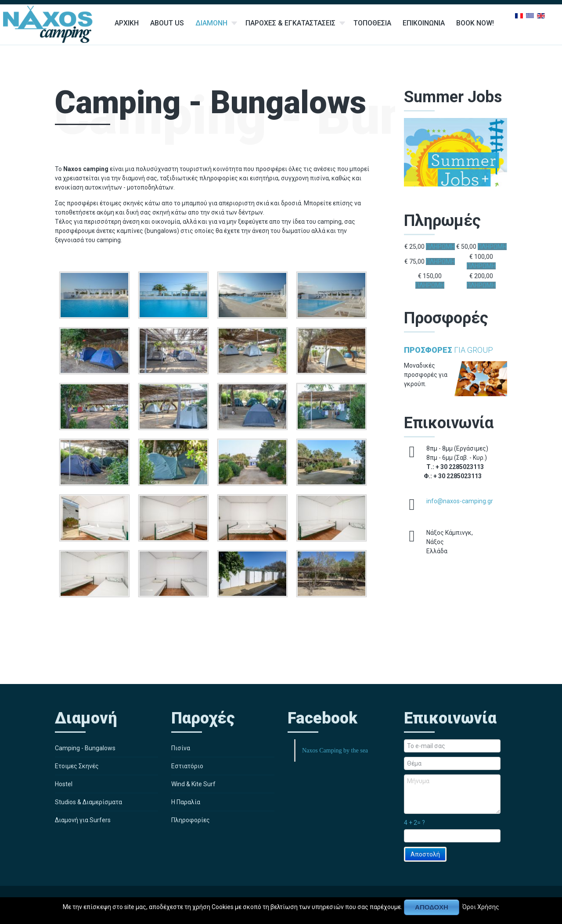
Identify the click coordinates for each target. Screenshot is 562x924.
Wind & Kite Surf (193, 784)
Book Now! (475, 23)
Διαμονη (211, 23)
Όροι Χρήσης (481, 906)
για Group (449, 350)
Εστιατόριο (187, 766)
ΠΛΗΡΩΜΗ (440, 247)
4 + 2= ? (414, 823)
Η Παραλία (186, 802)
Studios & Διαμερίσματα (88, 802)
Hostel (64, 784)
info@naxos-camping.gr (460, 501)
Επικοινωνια (424, 23)
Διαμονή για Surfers (83, 820)
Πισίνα (181, 748)
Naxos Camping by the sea (335, 750)
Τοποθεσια (372, 23)
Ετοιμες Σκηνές (77, 766)
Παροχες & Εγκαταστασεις (290, 23)
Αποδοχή (432, 907)
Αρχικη (127, 23)
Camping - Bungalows (85, 748)
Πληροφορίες (191, 820)
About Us (167, 23)
